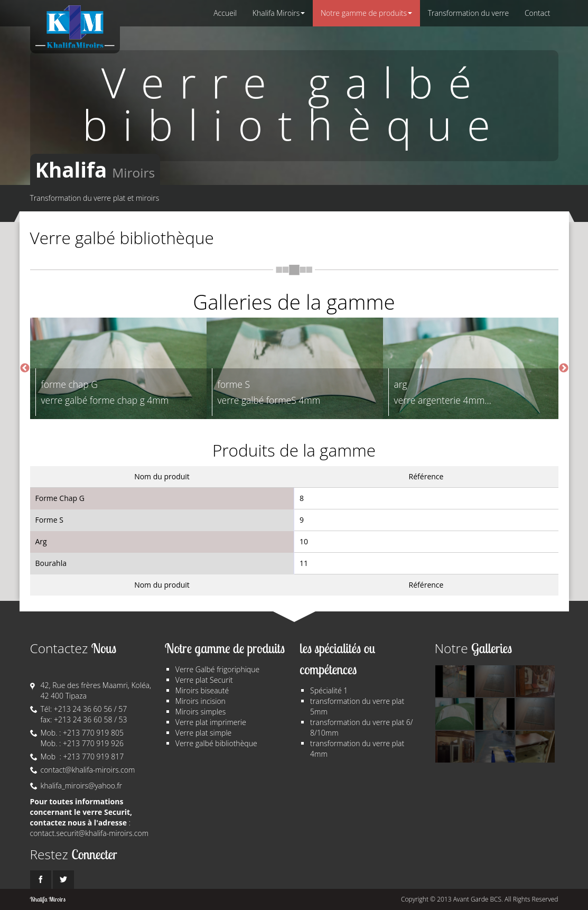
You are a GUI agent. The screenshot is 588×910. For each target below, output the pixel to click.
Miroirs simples (200, 712)
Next (564, 368)
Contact (538, 13)
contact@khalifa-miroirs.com (88, 770)
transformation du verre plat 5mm (357, 706)
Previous (25, 368)
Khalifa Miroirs (279, 13)
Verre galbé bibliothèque (216, 743)
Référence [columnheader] (426, 476)
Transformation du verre (469, 13)
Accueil (225, 13)
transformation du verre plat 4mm (357, 749)
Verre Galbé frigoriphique (217, 669)
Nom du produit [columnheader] (162, 476)
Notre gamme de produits (366, 13)
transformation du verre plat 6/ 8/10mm (362, 727)
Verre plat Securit (204, 680)
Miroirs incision (200, 701)
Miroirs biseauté (202, 690)
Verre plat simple (203, 733)
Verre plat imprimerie (211, 722)
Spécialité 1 (329, 690)
